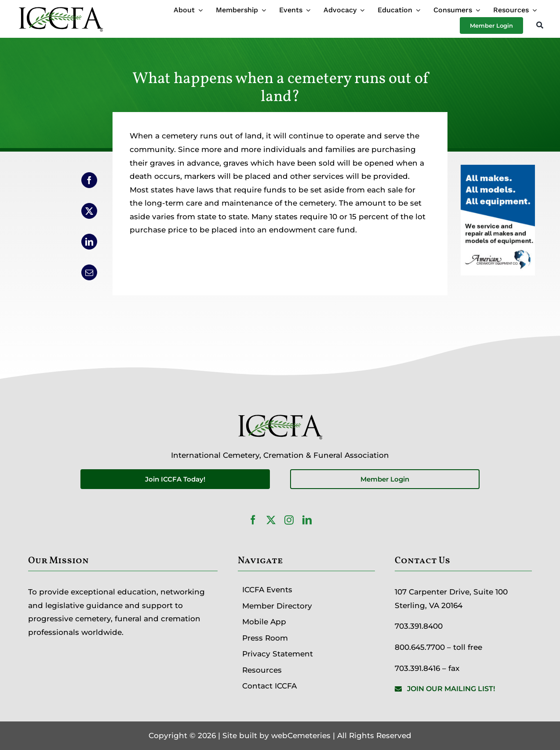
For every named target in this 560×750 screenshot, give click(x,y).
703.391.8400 (419, 626)
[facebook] (253, 520)
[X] (89, 211)
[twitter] (271, 520)
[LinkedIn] (89, 242)
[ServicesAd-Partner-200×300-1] (498, 171)
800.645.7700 (420, 647)
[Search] (540, 26)
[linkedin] (307, 520)
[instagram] (289, 520)
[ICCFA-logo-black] (61, 8)
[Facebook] (89, 180)
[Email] (89, 272)
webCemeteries (301, 736)
